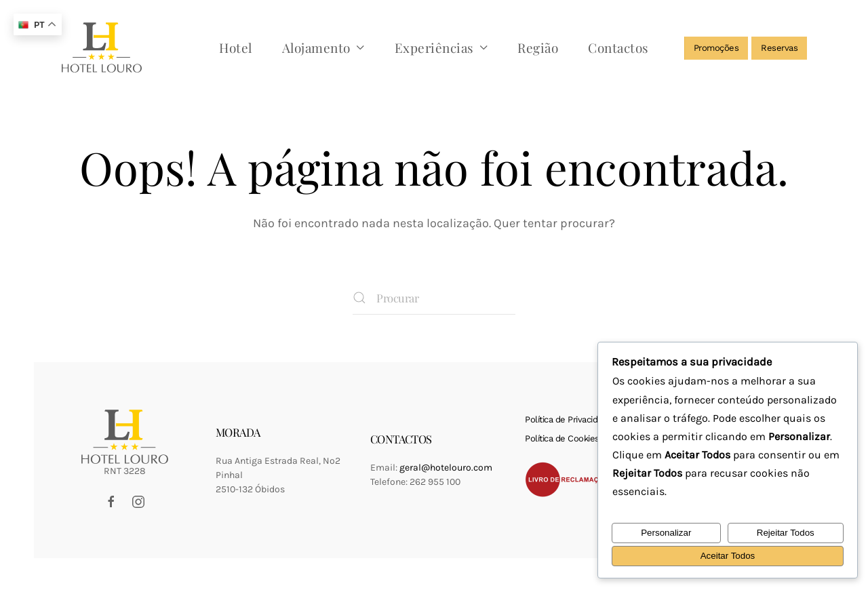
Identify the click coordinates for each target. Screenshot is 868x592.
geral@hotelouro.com (446, 468)
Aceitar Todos (728, 556)
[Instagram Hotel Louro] (138, 501)
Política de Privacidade (569, 419)
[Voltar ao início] (102, 47)
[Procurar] (434, 298)
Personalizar (666, 533)
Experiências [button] (441, 47)
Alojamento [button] (323, 47)
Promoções (716, 48)
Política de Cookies (562, 438)
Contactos (618, 47)
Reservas (779, 48)
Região (538, 47)
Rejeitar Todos (786, 533)
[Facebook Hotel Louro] (111, 501)
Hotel (236, 47)
